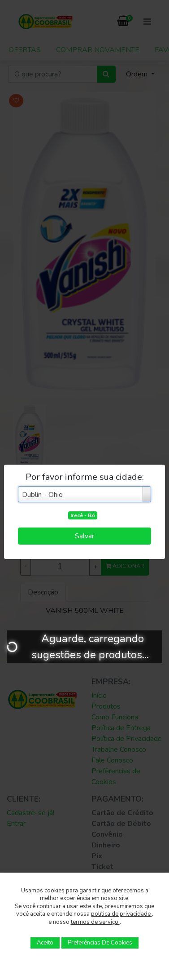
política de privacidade (121, 914)
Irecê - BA (83, 515)
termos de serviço (95, 922)
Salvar (84, 536)
